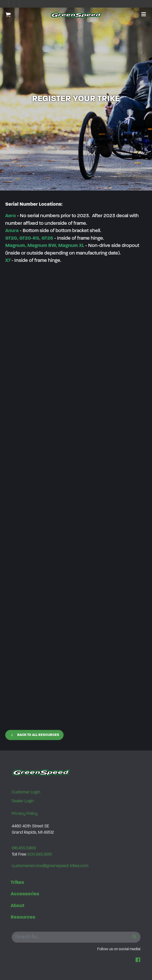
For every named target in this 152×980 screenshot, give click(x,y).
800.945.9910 (40, 855)
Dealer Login (23, 801)
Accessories (25, 894)
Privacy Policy (25, 814)
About (17, 906)
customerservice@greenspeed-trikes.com (50, 866)
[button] (144, 15)
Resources (23, 917)
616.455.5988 (24, 848)
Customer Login (26, 792)
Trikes (17, 883)
